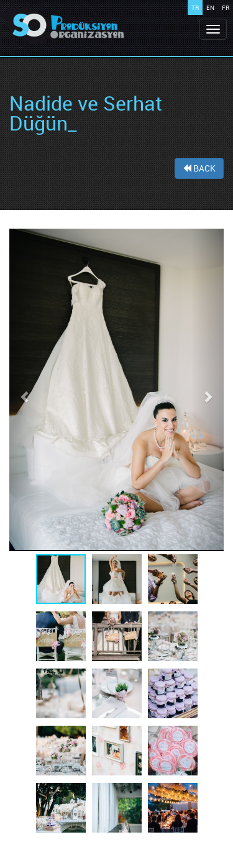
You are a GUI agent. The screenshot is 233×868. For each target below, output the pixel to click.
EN (210, 7)
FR (226, 7)
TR (195, 7)
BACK (199, 168)
